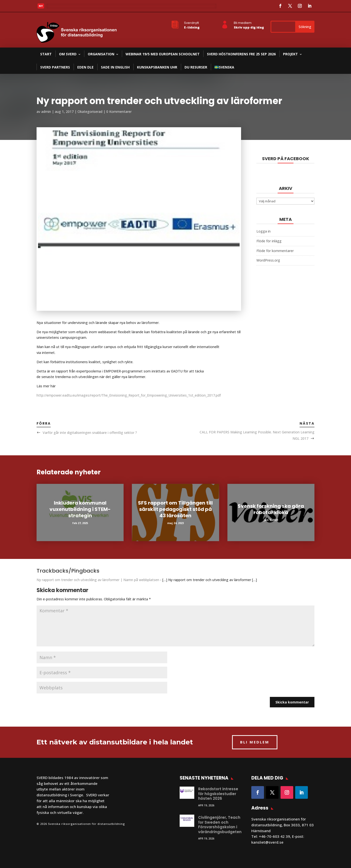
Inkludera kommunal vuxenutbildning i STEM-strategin (80, 509)
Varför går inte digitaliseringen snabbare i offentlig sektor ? (90, 433)
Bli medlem (243, 23)
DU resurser (196, 67)
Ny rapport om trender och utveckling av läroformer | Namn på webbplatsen (98, 580)
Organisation (101, 54)
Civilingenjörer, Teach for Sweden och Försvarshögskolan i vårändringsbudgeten (220, 825)
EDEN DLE (85, 67)
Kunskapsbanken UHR (157, 67)
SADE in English (115, 67)
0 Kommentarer (119, 112)
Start (46, 54)
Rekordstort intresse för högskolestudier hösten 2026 (218, 794)
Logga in (263, 231)
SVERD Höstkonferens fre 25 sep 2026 (241, 54)
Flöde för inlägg (269, 241)
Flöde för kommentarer (275, 251)
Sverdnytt (191, 23)
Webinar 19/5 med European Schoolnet (163, 54)
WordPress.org (268, 260)
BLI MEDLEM (255, 742)
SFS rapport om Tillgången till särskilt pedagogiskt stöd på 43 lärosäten (175, 509)
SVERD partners (55, 67)
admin (46, 112)
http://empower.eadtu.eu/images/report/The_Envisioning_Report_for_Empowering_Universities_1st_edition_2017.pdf (129, 395)
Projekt (290, 54)
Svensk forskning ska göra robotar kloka (271, 509)
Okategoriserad (90, 112)
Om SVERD (68, 54)
